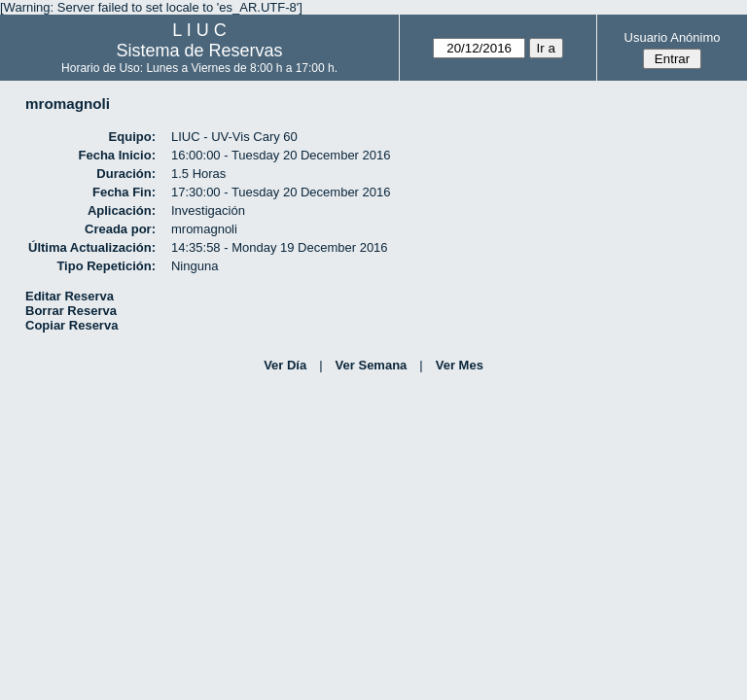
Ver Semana (372, 365)
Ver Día (285, 365)
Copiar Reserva (71, 325)
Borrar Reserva (71, 311)
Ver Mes (460, 365)
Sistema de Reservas (200, 51)
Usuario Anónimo (673, 37)
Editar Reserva (70, 296)
